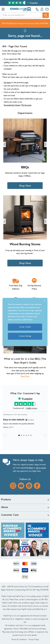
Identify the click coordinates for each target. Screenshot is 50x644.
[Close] (45, 301)
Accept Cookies (25, 327)
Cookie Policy (27, 320)
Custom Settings (25, 336)
